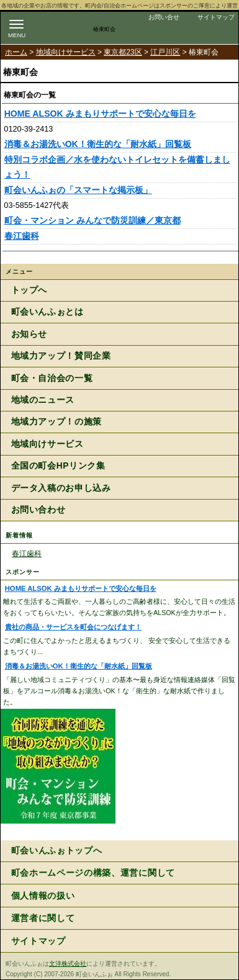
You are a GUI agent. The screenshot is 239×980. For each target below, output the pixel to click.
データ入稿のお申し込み (61, 488)
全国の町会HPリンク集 (58, 466)
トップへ (29, 290)
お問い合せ (164, 17)
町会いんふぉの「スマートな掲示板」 (78, 190)
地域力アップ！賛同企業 (61, 356)
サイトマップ (216, 17)
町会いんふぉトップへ (57, 851)
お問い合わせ (38, 510)
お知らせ (29, 334)
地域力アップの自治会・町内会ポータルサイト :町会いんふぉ (70, 26)
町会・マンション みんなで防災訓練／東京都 (92, 220)
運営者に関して (43, 918)
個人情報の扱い (43, 896)
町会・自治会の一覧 (52, 378)
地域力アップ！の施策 (56, 422)
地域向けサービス (66, 52)
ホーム (16, 52)
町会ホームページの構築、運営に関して (93, 873)
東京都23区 (123, 52)
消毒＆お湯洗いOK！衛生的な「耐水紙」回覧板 (98, 144)
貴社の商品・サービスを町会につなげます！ (73, 627)
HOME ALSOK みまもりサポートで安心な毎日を (100, 114)
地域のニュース (43, 400)
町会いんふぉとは (47, 312)
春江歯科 (22, 236)
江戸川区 (165, 52)
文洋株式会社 (68, 964)
